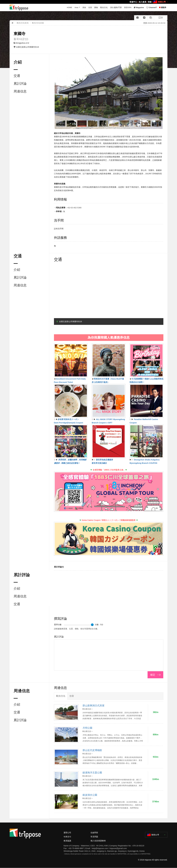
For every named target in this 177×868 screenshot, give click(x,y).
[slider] (92, 625)
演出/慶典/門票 (116, 7)
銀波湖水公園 (90, 795)
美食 (84, 7)
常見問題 (94, 837)
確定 (153, 675)
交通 (17, 76)
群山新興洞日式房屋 (93, 706)
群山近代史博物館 (92, 750)
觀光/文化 (104, 7)
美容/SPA (128, 7)
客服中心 (133, 2)
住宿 (90, 7)
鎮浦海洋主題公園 (92, 773)
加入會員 (142, 2)
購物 (96, 7)
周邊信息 (20, 91)
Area (76, 7)
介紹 (17, 270)
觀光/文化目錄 (38, 23)
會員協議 (67, 841)
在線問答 (94, 833)
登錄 (150, 2)
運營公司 (67, 833)
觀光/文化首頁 (23, 23)
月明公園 (87, 728)
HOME (69, 7)
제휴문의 (67, 837)
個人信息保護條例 (98, 841)
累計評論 (20, 84)
